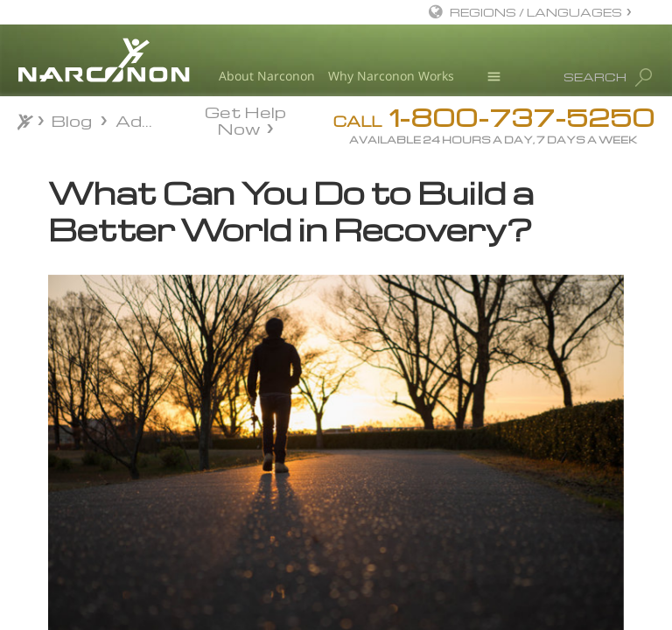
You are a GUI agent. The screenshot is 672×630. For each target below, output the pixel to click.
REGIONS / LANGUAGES (536, 12)
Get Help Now (245, 119)
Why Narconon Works (391, 76)
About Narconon (267, 76)
